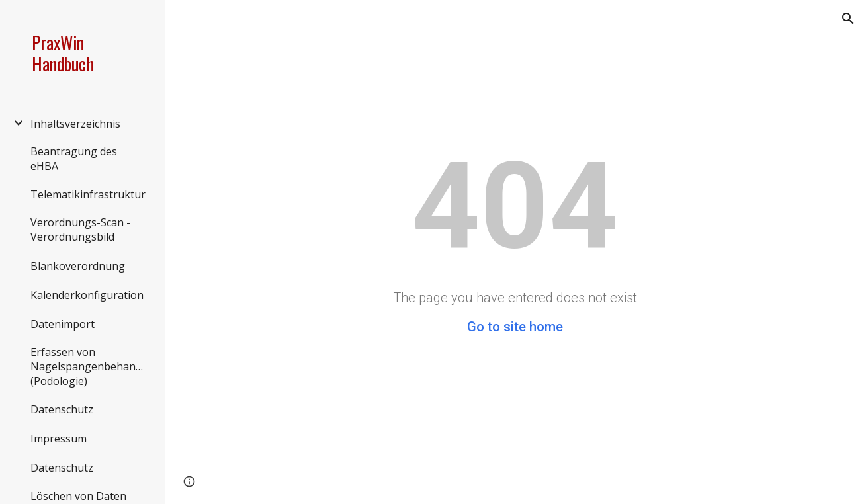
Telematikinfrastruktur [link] (88, 194)
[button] (848, 19)
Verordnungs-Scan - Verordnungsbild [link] (80, 230)
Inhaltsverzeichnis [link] (75, 124)
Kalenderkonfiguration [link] (87, 295)
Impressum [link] (59, 439)
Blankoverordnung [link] (78, 266)
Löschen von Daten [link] (78, 496)
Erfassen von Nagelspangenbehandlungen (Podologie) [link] (90, 366)
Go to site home (515, 327)
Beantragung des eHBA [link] (74, 159)
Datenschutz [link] (62, 409)
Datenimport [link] (63, 324)
